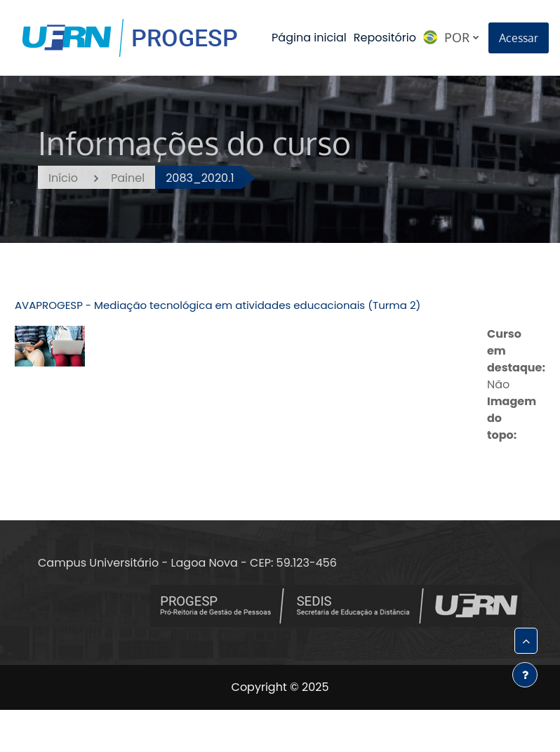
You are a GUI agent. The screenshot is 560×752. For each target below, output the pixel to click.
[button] (526, 641)
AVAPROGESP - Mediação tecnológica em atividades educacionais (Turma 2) (218, 305)
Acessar (519, 38)
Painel (128, 178)
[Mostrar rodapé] (525, 675)
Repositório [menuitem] (385, 38)
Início (63, 178)
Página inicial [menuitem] (309, 38)
